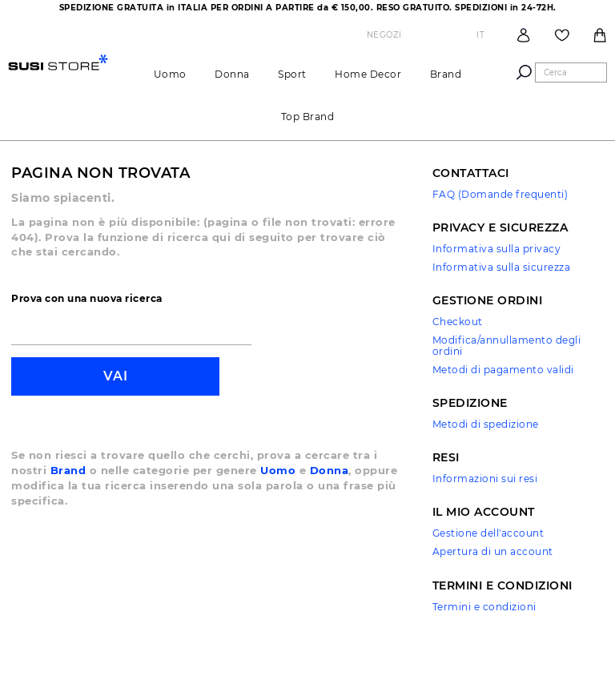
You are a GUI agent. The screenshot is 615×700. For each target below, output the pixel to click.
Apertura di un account (493, 551)
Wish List (562, 35)
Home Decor (368, 74)
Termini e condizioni (484, 607)
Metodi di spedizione (486, 424)
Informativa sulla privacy (497, 249)
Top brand (308, 117)
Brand (68, 470)
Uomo (170, 74)
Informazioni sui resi (485, 479)
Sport (292, 74)
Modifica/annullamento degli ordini (507, 345)
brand (446, 74)
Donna (232, 74)
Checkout (458, 322)
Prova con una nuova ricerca (87, 298)
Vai (116, 376)
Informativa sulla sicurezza (502, 267)
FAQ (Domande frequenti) (500, 194)
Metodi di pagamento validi (503, 370)
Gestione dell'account (488, 533)
